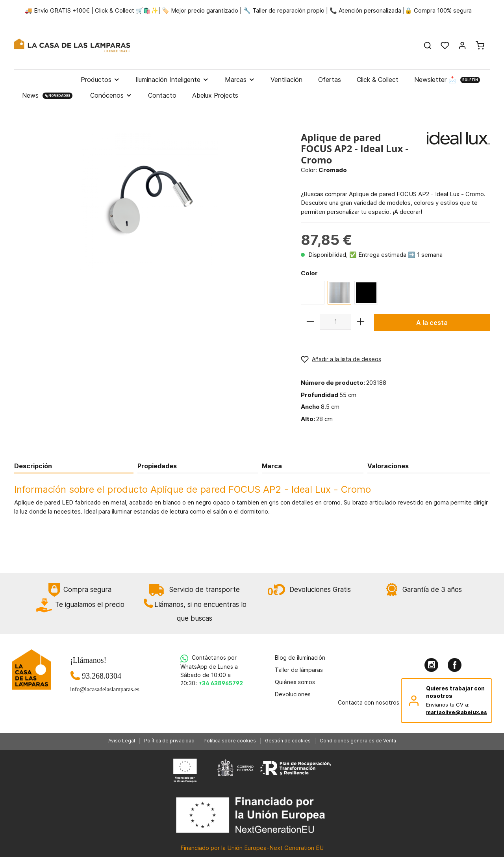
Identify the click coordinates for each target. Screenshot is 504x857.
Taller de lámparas (299, 670)
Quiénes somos (295, 682)
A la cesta (432, 323)
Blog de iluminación (300, 658)
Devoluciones (293, 694)
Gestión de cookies (288, 741)
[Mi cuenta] (462, 45)
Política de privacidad (169, 741)
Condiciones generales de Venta (358, 741)
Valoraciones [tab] (388, 466)
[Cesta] (480, 45)
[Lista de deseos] (445, 45)
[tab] (74, 466)
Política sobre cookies (230, 741)
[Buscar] (428, 45)
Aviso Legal (122, 741)
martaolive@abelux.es (457, 712)
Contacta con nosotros (369, 702)
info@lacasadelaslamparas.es (102, 689)
